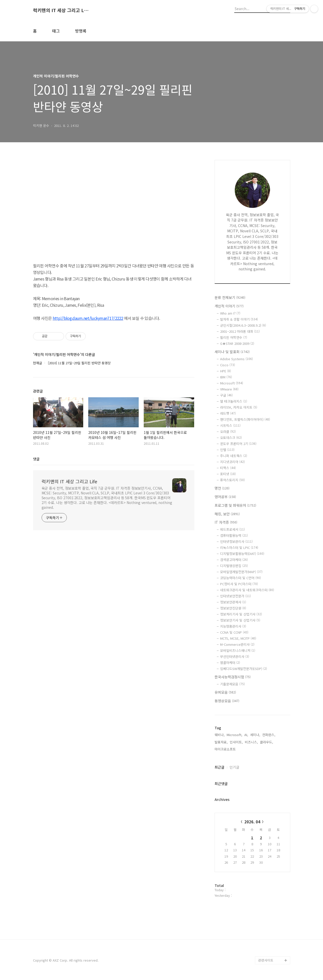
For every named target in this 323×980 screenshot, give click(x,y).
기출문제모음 (232, 684)
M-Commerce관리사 (237, 644)
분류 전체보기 (230, 297)
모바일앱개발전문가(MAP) (241, 572)
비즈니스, (251, 742)
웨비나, (220, 735)
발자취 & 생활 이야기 (239, 319)
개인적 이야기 (229, 306)
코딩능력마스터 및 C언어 (241, 578)
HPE (226, 371)
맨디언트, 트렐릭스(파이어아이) (245, 419)
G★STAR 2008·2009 (237, 343)
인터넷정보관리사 (236, 541)
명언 (222, 488)
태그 (56, 31)
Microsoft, (234, 735)
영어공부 (225, 497)
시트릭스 (230, 425)
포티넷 (228, 474)
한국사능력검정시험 (233, 677)
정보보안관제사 (233, 602)
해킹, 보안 (227, 514)
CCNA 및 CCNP (234, 632)
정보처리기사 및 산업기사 (241, 614)
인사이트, (236, 742)
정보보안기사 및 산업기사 (240, 620)
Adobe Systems (237, 359)
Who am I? (230, 313)
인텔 (227, 450)
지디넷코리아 (232, 462)
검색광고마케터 (234, 560)
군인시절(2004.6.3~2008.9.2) (243, 325)
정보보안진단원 (233, 608)
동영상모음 (227, 701)
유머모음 (225, 692)
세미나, (255, 735)
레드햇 (228, 413)
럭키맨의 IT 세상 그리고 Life (61, 10)
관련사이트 (266, 960)
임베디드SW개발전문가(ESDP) (244, 669)
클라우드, (267, 742)
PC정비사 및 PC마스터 (239, 584)
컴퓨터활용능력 (234, 535)
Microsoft (232, 383)
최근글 (219, 767)
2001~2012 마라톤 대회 (240, 331)
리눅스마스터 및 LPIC (239, 548)
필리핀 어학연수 (234, 337)
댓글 (36, 459)
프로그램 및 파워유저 (235, 505)
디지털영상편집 (234, 566)
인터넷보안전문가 (236, 596)
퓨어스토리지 (232, 480)
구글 (226, 395)
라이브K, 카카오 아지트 (239, 407)
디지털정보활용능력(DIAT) (242, 554)
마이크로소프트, (226, 749)
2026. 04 (252, 822)
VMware (229, 389)
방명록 (81, 31)
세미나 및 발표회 (232, 352)
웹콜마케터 (230, 663)
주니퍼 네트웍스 (234, 456)
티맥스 (228, 468)
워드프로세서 (232, 529)
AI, (246, 735)
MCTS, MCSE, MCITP (238, 638)
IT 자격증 (226, 522)
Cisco (228, 365)
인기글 (234, 767)
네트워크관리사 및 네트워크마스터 (247, 590)
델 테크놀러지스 (234, 401)
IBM (226, 377)
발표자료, (221, 742)
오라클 (228, 431)
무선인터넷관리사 (235, 656)
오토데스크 (231, 438)
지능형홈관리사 (233, 626)
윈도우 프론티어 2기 (238, 444)
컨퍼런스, (269, 735)
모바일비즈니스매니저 (238, 650)
